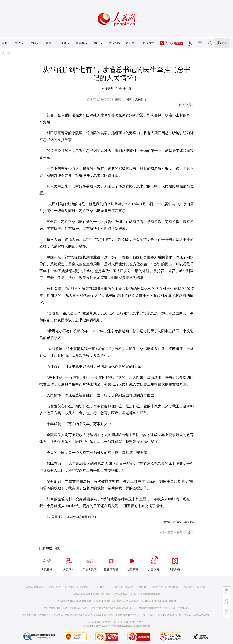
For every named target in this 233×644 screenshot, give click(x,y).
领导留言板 (111, 563)
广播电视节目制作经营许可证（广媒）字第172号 (162, 608)
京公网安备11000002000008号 (195, 615)
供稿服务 (129, 587)
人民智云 (154, 563)
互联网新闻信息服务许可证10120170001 (66, 608)
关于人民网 (54, 587)
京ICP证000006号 (168, 615)
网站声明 (158, 587)
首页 (5, 43)
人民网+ (68, 563)
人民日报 (47, 563)
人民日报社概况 (35, 587)
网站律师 (173, 587)
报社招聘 (70, 587)
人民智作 (175, 563)
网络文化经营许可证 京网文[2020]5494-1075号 (90, 615)
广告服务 (100, 587)
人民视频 (132, 563)
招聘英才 (85, 587)
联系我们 (202, 587)
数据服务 (143, 587)
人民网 (6, 53)
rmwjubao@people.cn (165, 601)
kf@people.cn (84, 601)
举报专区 (114, 43)
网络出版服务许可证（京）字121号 (137, 615)
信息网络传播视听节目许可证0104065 (42, 615)
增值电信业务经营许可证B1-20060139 (111, 608)
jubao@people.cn (151, 594)
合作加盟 (114, 587)
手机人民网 (90, 563)
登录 (224, 43)
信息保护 (188, 587)
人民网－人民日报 (135, 99)
